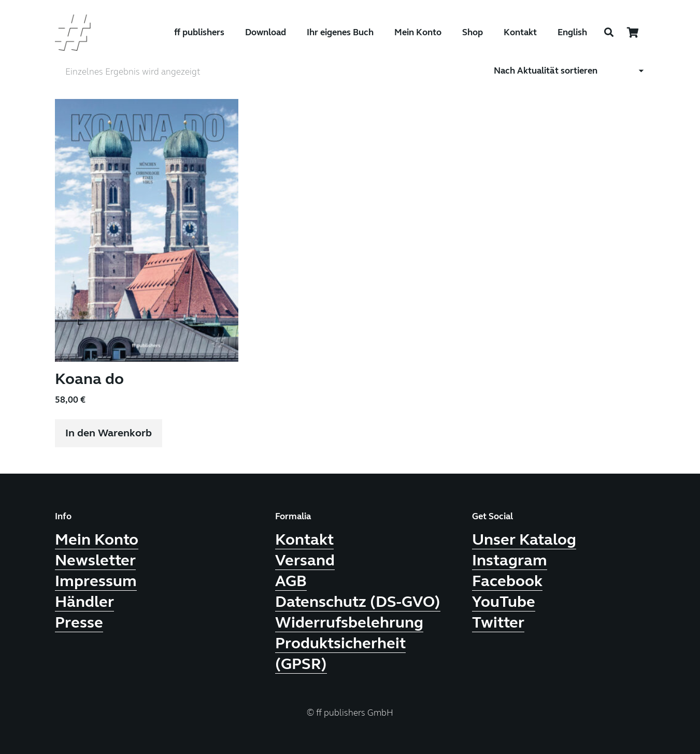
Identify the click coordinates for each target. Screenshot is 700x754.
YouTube (504, 601)
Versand (305, 560)
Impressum (96, 580)
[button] (109, 433)
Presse (79, 622)
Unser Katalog (524, 539)
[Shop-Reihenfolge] (570, 70)
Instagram (510, 560)
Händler (84, 601)
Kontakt (304, 539)
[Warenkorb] (633, 33)
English (572, 32)
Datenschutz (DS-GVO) (358, 601)
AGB (291, 580)
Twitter (498, 622)
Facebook (507, 580)
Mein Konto (97, 539)
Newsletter (95, 560)
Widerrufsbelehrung (349, 622)
